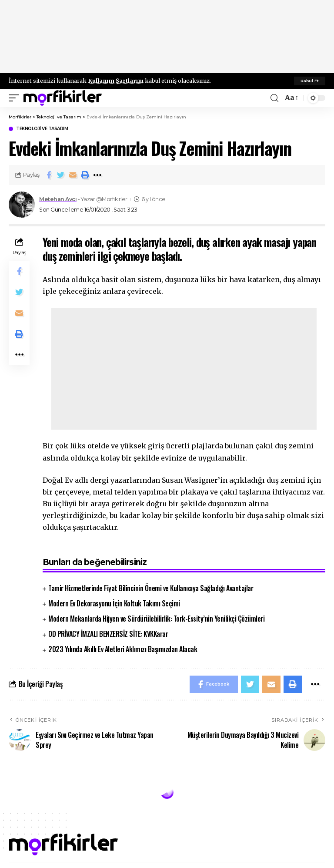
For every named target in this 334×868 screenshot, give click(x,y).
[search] (274, 98)
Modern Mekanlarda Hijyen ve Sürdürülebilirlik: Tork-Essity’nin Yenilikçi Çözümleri (156, 619)
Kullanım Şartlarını (116, 81)
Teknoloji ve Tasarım (42, 129)
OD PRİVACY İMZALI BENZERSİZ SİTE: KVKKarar (108, 634)
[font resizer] (291, 98)
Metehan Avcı (58, 199)
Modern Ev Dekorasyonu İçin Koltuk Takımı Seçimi (114, 603)
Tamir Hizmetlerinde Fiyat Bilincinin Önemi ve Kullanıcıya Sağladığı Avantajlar (151, 588)
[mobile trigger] (16, 98)
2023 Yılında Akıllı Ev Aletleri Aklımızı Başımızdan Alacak (123, 649)
